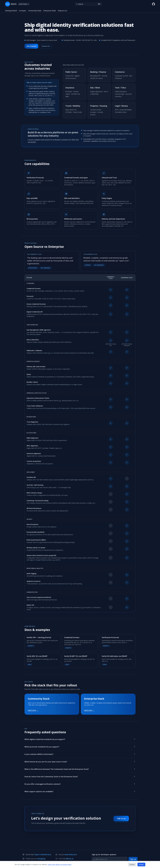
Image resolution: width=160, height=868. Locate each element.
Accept (141, 864)
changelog (41, 859)
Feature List (62, 11)
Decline (132, 864)
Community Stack (35, 11)
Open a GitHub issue (43, 855)
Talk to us (121, 818)
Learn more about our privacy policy (59, 864)
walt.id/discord (71, 855)
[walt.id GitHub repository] (153, 4)
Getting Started (11, 11)
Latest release (24, 4)
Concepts (22, 11)
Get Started (31, 46)
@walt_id (70, 859)
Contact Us (46, 46)
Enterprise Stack (50, 11)
